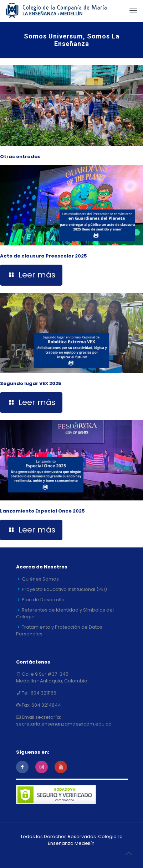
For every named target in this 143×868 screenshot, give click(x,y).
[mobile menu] (133, 11)
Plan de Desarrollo (43, 600)
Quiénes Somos (40, 579)
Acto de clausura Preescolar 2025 (44, 256)
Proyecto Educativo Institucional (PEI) (64, 589)
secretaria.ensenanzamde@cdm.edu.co (64, 724)
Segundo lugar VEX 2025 (31, 383)
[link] (71, 105)
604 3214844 (46, 705)
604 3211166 (43, 693)
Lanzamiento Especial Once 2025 (42, 511)
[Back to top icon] (128, 853)
